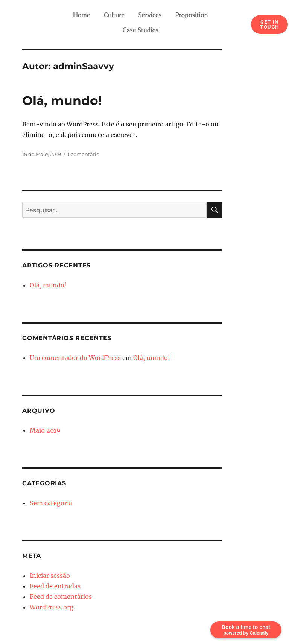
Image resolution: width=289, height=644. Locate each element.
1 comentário (84, 154)
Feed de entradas (55, 586)
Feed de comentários (61, 597)
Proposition (191, 15)
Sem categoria (51, 503)
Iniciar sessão (50, 576)
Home (82, 15)
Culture (114, 15)
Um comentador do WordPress (75, 358)
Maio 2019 (45, 430)
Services (150, 15)
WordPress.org (52, 607)
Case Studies (140, 30)
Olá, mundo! (62, 100)
